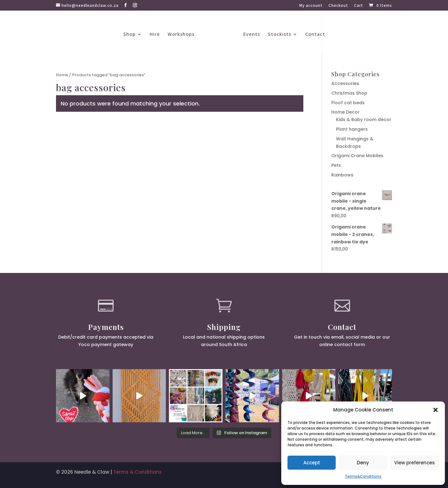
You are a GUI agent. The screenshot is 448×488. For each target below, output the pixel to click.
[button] (436, 410)
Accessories (345, 83)
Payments (106, 327)
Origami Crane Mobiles (357, 156)
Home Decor (345, 112)
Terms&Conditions (363, 476)
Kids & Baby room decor (364, 120)
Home (62, 75)
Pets (336, 165)
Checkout (338, 6)
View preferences (415, 463)
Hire (155, 35)
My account (311, 6)
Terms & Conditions (138, 472)
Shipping (224, 327)
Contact (315, 35)
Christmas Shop (349, 93)
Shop (129, 35)
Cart (359, 6)
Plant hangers (352, 129)
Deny (363, 463)
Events (252, 35)
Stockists (280, 35)
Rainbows (342, 175)
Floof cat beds (348, 103)
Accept (312, 463)
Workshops (181, 35)
